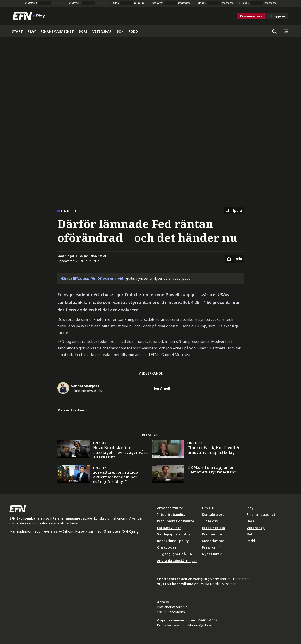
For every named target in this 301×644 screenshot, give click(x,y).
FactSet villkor (169, 528)
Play (250, 508)
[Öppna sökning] (274, 31)
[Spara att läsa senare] (234, 211)
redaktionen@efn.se (197, 625)
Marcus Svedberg (72, 410)
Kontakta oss (213, 514)
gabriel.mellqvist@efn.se (88, 391)
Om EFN (208, 508)
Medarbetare (213, 541)
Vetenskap (256, 528)
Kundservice (212, 534)
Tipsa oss (210, 521)
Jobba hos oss (213, 528)
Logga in (278, 16)
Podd (251, 541)
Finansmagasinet (261, 514)
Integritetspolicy (171, 514)
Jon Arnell (162, 388)
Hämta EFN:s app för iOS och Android (92, 278)
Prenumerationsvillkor (176, 521)
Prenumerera (251, 16)
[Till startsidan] (30, 16)
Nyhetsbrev (212, 554)
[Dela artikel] (234, 259)
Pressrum (212, 547)
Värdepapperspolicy (174, 534)
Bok (250, 534)
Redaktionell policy (173, 541)
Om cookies (167, 547)
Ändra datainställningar (177, 561)
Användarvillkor (170, 508)
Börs (250, 521)
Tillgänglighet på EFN (175, 554)
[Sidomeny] (286, 31)
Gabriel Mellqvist (85, 386)
